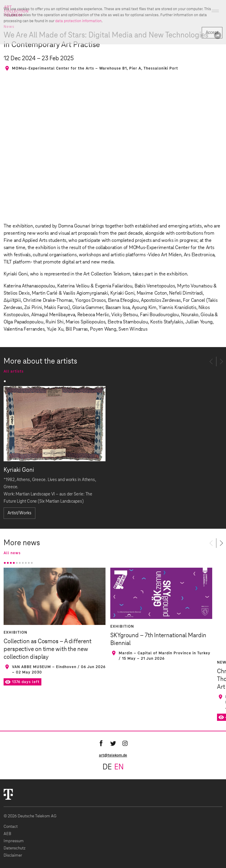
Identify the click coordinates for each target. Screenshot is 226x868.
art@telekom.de (113, 755)
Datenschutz (15, 848)
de (107, 767)
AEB (7, 834)
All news (12, 553)
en (119, 767)
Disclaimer (13, 856)
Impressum (14, 841)
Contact (11, 827)
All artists (14, 371)
